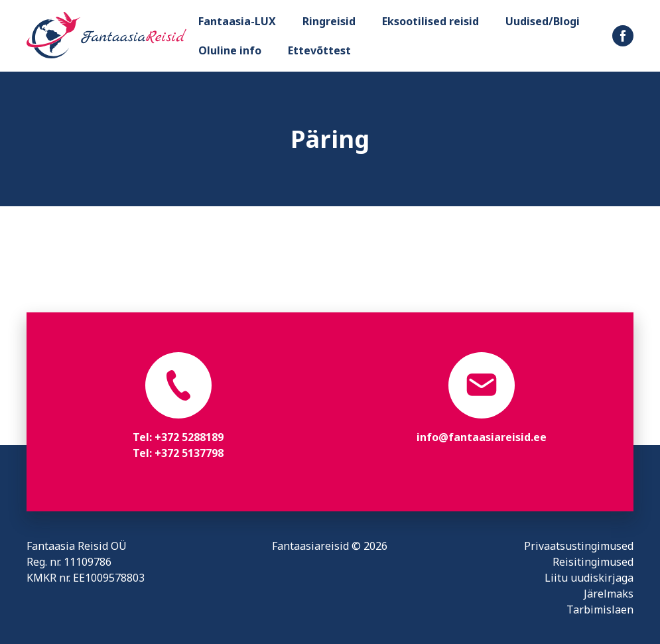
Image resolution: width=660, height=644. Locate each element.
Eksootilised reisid (430, 21)
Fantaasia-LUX (237, 21)
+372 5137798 (189, 453)
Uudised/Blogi (543, 21)
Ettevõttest (319, 50)
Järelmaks (609, 594)
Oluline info (230, 50)
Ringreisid (329, 21)
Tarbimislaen (600, 610)
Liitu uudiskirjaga (589, 578)
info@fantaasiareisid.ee (482, 437)
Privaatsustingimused (579, 546)
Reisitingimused (593, 562)
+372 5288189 (189, 437)
